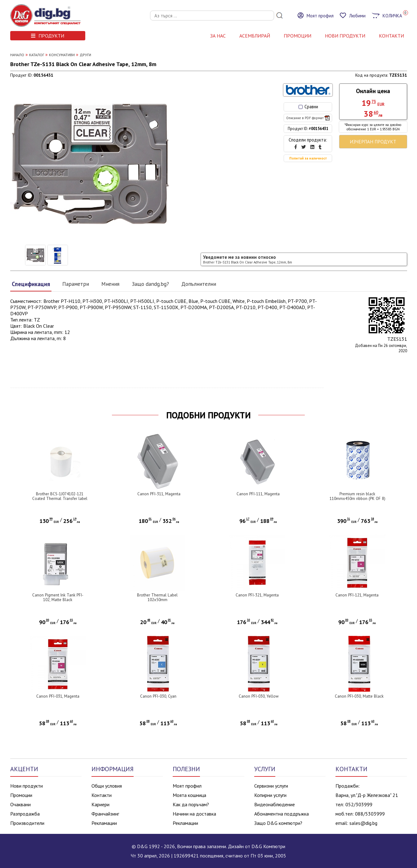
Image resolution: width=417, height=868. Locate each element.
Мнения (110, 284)
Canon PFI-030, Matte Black (359, 696)
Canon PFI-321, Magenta (257, 595)
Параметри (76, 284)
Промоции (297, 36)
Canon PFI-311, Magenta (159, 494)
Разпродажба (25, 814)
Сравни (308, 107)
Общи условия (107, 786)
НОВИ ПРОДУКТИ (345, 36)
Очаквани (20, 804)
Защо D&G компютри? (278, 823)
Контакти (102, 795)
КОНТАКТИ (391, 36)
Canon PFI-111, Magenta (258, 494)
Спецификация (31, 284)
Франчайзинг (105, 814)
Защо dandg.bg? (150, 284)
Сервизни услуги (271, 786)
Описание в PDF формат (308, 118)
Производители (27, 823)
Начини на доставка (194, 814)
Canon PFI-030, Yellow (259, 696)
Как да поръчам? (191, 804)
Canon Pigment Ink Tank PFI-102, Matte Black (58, 597)
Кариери (100, 804)
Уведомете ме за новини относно (248, 259)
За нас (218, 36)
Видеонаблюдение (275, 804)
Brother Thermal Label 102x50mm (157, 597)
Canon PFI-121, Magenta (357, 595)
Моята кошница (189, 795)
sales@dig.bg (363, 823)
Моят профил (187, 786)
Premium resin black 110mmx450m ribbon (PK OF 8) (357, 496)
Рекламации (104, 823)
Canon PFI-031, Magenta (58, 696)
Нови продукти (27, 786)
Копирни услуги (270, 795)
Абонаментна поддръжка (282, 814)
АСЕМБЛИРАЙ (255, 36)
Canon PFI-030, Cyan (158, 696)
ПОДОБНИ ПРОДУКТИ (208, 415)
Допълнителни (199, 284)
